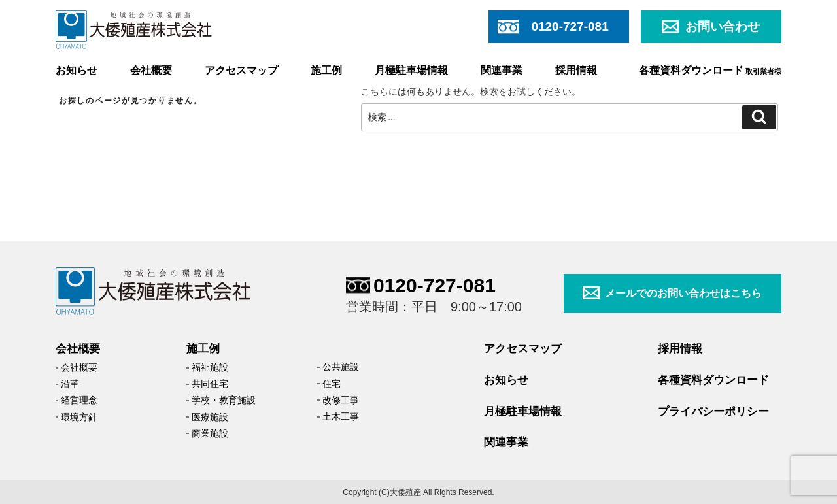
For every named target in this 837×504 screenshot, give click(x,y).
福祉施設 (210, 367)
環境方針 (79, 417)
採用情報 (576, 70)
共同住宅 (210, 384)
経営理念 (79, 400)
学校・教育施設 (224, 400)
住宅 (332, 384)
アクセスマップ (241, 70)
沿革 (70, 384)
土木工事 (341, 416)
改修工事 (341, 400)
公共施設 (341, 367)
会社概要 (151, 70)
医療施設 (210, 417)
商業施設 (210, 433)
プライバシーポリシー (713, 412)
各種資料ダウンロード (710, 70)
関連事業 (502, 70)
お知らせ (77, 70)
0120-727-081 (435, 285)
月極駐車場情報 (411, 70)
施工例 (326, 70)
